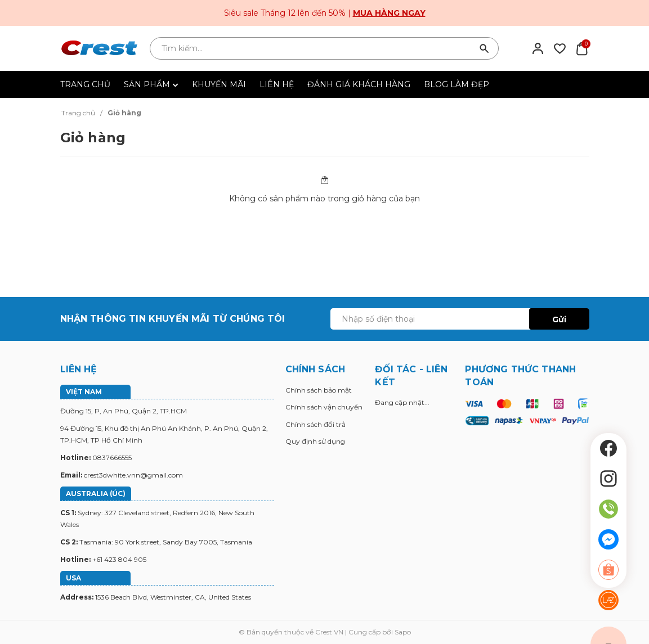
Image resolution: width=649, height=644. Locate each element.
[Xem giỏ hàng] (582, 48)
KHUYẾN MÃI (219, 84)
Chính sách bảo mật (319, 390)
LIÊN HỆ (277, 84)
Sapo (403, 632)
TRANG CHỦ (85, 84)
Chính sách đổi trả (315, 424)
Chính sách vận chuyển (324, 407)
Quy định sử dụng (315, 441)
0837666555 (112, 458)
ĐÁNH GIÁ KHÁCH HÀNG (359, 84)
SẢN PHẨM (151, 84)
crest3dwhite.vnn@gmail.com (133, 475)
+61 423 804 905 (119, 559)
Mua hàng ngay (389, 13)
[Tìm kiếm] (485, 48)
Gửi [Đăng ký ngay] (559, 319)
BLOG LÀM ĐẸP (456, 84)
